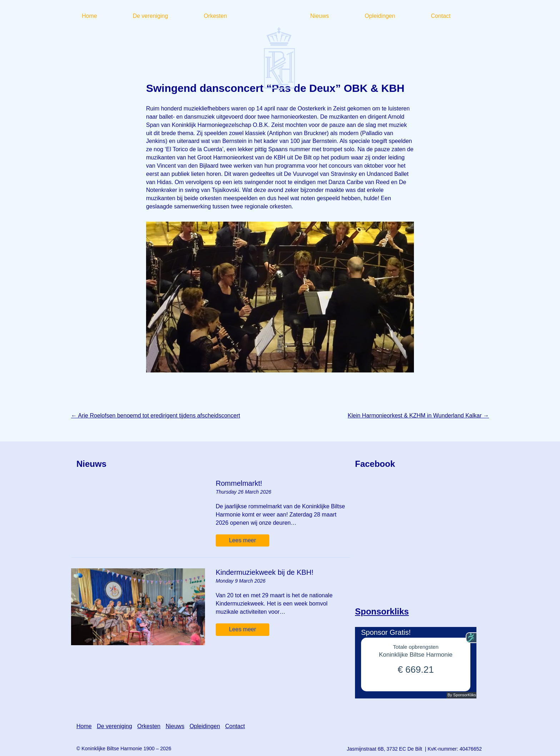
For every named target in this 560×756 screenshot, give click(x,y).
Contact (235, 726)
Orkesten (149, 726)
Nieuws (175, 726)
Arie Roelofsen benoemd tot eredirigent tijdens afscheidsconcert (156, 416)
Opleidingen (205, 726)
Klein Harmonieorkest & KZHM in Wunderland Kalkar (418, 416)
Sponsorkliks (382, 611)
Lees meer (242, 540)
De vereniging (114, 726)
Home (84, 726)
